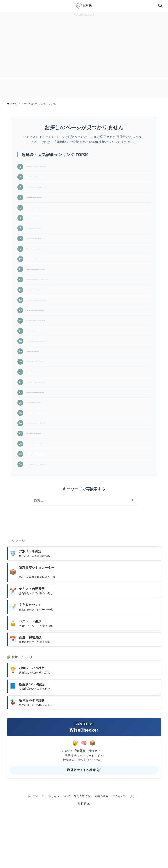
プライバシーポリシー (126, 855)
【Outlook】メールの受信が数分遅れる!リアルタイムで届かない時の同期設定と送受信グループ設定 (87, 521)
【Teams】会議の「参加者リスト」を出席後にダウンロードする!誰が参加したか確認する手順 (88, 348)
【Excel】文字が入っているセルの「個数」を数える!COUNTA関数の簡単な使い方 (86, 250)
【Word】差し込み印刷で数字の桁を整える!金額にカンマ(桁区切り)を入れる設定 (85, 205)
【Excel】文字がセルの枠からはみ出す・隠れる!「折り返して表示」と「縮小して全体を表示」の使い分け (87, 376)
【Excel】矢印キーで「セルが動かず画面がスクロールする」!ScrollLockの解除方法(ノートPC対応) (87, 362)
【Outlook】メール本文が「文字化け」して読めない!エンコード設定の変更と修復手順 (87, 459)
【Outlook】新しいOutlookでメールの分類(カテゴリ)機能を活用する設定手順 (83, 485)
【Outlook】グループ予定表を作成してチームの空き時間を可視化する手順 (80, 495)
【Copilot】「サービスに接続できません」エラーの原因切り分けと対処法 (80, 270)
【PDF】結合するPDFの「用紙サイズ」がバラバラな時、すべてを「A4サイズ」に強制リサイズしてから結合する (88, 296)
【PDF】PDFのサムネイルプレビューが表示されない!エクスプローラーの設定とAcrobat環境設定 (85, 473)
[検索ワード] (84, 559)
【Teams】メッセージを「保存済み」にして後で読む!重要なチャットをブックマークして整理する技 (88, 217)
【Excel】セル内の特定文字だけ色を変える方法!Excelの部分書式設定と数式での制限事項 (88, 435)
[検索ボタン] (160, 6)
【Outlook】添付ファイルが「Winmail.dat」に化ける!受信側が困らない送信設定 (85, 180)
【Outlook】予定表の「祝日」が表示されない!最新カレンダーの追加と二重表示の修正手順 (87, 334)
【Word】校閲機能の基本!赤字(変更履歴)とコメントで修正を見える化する (80, 239)
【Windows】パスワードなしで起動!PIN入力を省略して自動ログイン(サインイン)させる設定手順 (87, 282)
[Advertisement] (84, 47)
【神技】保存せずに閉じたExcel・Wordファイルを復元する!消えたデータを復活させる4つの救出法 (88, 168)
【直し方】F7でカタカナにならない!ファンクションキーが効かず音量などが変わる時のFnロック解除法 (88, 193)
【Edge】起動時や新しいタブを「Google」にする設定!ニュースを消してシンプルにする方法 (88, 421)
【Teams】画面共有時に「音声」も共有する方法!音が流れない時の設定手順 (82, 308)
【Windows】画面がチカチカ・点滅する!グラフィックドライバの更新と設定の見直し (88, 229)
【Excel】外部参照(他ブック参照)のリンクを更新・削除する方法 (73, 388)
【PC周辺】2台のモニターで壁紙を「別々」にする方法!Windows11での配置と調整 (87, 398)
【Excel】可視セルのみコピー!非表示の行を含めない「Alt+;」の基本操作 (80, 447)
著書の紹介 (101, 855)
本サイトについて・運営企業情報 (69, 855)
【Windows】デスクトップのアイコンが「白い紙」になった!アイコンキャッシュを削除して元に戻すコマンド (88, 320)
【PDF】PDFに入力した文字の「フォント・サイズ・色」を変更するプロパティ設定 (88, 260)
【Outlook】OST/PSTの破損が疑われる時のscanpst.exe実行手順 (74, 409)
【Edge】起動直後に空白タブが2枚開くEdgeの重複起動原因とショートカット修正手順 (88, 507)
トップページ (36, 855)
